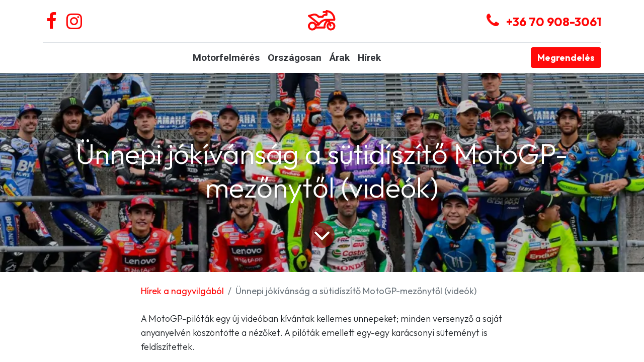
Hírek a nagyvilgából (182, 291)
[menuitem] (226, 58)
